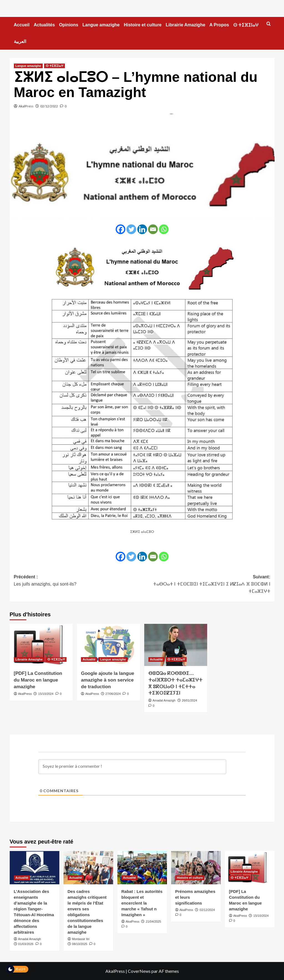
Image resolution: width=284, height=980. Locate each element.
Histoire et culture (143, 25)
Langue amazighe (101, 25)
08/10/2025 (80, 944)
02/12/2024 (207, 910)
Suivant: (206, 585)
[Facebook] (121, 229)
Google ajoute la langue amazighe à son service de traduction (108, 680)
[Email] (153, 229)
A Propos (219, 25)
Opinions (69, 25)
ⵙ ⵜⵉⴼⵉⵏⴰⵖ (246, 25)
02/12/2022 (49, 106)
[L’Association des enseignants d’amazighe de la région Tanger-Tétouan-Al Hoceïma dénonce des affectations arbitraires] (35, 868)
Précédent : (78, 581)
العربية (20, 41)
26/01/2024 (190, 700)
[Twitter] (131, 229)
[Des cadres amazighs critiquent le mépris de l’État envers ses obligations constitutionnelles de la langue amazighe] (88, 868)
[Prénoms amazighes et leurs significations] (196, 868)
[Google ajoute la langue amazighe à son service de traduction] (108, 645)
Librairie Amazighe (186, 25)
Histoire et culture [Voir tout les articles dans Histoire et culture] (190, 878)
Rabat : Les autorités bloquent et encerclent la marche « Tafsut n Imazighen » (142, 903)
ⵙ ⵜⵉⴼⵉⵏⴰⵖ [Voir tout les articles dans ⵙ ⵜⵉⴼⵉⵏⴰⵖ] (54, 66)
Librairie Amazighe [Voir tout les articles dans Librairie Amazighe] (29, 659)
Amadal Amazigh (164, 700)
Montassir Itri (81, 939)
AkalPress (26, 106)
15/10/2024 (46, 694)
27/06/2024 (113, 694)
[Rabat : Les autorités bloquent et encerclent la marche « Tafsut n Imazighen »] (142, 868)
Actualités (44, 25)
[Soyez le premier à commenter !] (132, 767)
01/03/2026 (26, 944)
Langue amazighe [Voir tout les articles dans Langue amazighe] (28, 66)
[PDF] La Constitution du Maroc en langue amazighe (38, 680)
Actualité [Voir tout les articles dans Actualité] (89, 659)
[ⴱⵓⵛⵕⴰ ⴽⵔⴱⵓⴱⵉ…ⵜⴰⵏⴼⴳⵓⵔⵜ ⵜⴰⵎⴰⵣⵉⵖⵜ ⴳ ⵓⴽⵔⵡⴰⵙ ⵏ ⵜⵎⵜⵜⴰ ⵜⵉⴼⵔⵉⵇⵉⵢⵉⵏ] (176, 645)
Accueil (22, 25)
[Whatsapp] (164, 229)
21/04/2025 (154, 921)
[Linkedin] (142, 229)
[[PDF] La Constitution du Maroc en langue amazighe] (41, 645)
